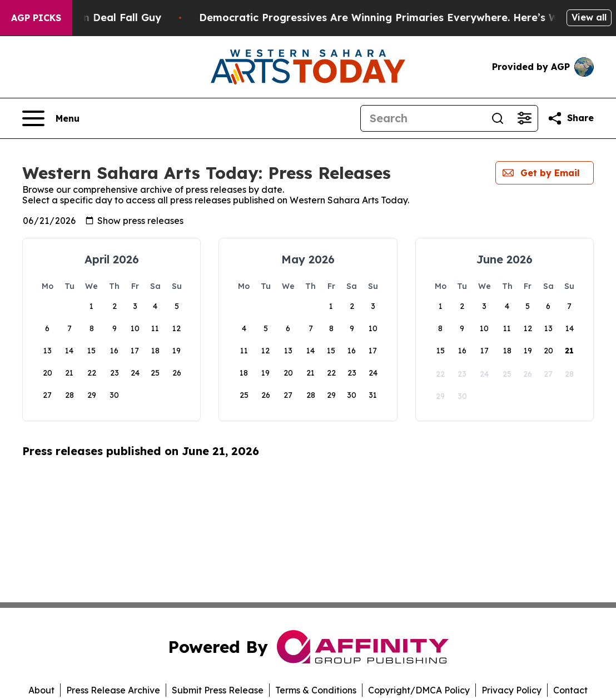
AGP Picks (36, 18)
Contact (570, 690)
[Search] (423, 118)
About (41, 690)
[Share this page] (570, 118)
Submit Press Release (218, 690)
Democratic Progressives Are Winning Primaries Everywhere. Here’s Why (400, 18)
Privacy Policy (511, 690)
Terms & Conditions (316, 690)
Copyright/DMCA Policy (419, 690)
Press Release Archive (113, 690)
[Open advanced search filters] (524, 118)
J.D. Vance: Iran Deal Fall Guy (100, 18)
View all (589, 17)
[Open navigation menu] (51, 118)
